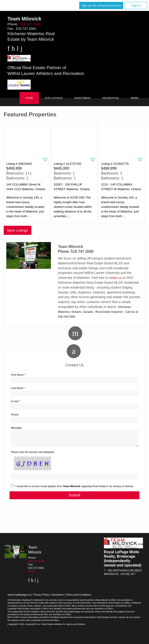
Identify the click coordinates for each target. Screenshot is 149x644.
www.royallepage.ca (19, 597)
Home (29, 98)
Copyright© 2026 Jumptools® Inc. (24, 627)
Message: (17, 428)
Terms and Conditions (79, 597)
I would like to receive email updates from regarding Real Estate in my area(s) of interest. (75, 489)
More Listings (18, 230)
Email (31, 574)
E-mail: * (16, 401)
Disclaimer (58, 597)
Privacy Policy (42, 597)
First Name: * (18, 375)
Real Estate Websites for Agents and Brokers (63, 627)
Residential (111, 98)
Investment (83, 98)
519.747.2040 (30, 24)
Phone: (15, 415)
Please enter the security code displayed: (33, 455)
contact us (115, 278)
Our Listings (54, 98)
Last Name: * (18, 388)
